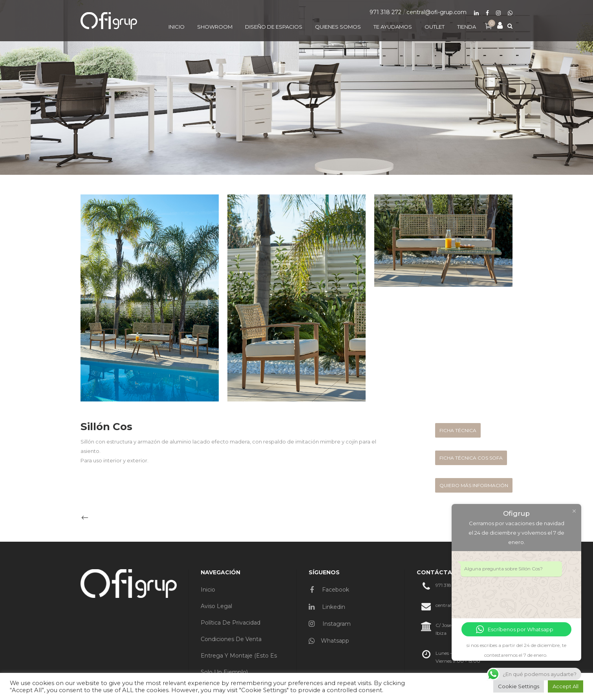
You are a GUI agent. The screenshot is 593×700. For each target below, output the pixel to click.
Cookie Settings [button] (519, 686)
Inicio (208, 590)
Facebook (329, 590)
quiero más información (474, 485)
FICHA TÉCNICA (458, 430)
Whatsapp (329, 641)
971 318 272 (385, 12)
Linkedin (327, 607)
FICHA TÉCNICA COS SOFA (471, 458)
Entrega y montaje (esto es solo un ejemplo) (239, 664)
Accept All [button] (566, 686)
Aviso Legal (216, 606)
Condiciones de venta (231, 639)
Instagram (330, 624)
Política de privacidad (231, 623)
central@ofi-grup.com (437, 12)
